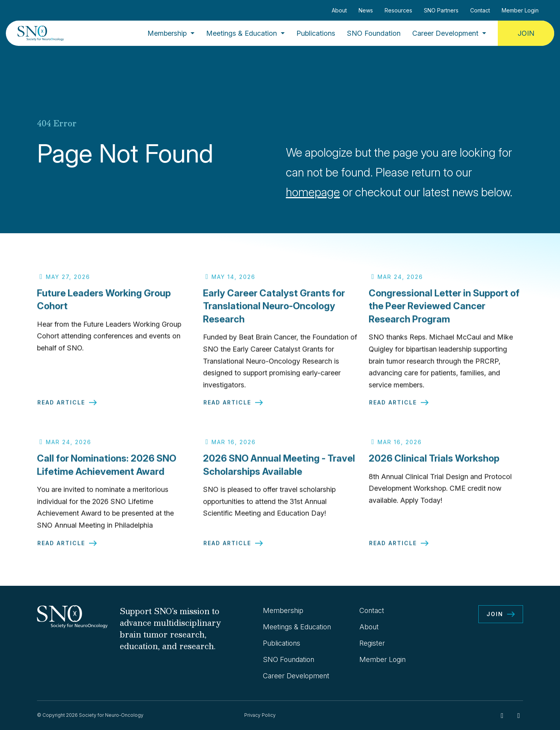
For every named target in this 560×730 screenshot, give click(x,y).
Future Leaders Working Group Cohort (104, 303)
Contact (480, 10)
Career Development (445, 33)
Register (372, 643)
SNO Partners (441, 10)
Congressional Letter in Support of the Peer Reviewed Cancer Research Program (444, 309)
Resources (398, 10)
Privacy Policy (260, 715)
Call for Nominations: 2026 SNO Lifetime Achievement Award (107, 469)
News (366, 10)
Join (526, 33)
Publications (316, 33)
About (339, 10)
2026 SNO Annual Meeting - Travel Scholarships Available (279, 469)
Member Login (520, 10)
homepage (313, 192)
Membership (167, 33)
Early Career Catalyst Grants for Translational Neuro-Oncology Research (274, 309)
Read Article (61, 406)
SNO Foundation (374, 33)
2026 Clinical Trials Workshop (434, 462)
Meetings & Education (241, 33)
